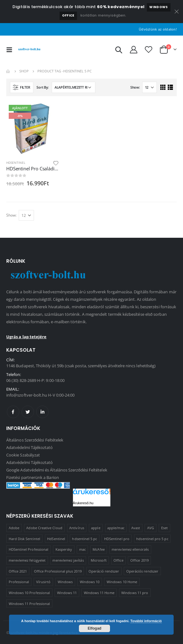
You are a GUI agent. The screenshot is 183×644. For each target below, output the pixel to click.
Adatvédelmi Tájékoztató (30, 447)
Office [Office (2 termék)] (118, 560)
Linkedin (42, 412)
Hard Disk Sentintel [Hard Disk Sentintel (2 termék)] (24, 539)
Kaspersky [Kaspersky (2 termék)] (64, 549)
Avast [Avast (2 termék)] (136, 528)
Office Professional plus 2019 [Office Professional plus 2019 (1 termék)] (58, 571)
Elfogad (94, 628)
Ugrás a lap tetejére (26, 337)
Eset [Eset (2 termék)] (164, 528)
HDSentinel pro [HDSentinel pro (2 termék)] (117, 539)
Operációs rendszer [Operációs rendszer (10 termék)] (142, 571)
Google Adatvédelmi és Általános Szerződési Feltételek (57, 470)
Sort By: (43, 87)
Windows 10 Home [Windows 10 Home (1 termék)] (122, 582)
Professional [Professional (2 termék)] (19, 582)
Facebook (13, 412)
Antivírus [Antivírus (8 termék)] (77, 528)
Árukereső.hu (83, 503)
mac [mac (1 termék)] (82, 549)
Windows (159, 7)
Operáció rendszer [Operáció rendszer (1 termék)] (104, 571)
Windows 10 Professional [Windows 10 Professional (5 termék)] (29, 593)
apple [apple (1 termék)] (96, 528)
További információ (146, 621)
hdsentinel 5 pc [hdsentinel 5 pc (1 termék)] (84, 539)
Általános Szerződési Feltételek (35, 440)
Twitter (28, 412)
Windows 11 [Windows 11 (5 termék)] (67, 593)
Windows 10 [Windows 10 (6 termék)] (90, 582)
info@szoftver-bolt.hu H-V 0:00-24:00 (40, 395)
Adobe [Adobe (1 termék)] (14, 528)
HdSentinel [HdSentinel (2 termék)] (56, 539)
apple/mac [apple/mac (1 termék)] (116, 528)
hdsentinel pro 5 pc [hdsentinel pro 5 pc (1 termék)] (152, 539)
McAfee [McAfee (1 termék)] (99, 549)
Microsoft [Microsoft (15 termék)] (99, 560)
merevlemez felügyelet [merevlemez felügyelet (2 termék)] (27, 560)
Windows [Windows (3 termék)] (65, 582)
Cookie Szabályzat (23, 455)
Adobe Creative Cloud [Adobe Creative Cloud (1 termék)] (44, 528)
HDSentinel (16, 163)
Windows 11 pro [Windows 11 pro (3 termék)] (135, 593)
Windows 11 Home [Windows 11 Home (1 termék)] (99, 593)
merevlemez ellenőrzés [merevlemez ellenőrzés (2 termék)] (130, 549)
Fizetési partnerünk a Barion (33, 477)
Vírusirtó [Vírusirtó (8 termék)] (43, 582)
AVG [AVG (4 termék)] (151, 528)
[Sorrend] (74, 87)
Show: (135, 87)
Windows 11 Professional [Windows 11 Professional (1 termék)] (29, 604)
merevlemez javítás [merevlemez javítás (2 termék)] (68, 560)
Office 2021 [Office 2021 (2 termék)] (18, 571)
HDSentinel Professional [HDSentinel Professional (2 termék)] (29, 549)
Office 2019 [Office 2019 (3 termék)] (140, 560)
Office (68, 15)
